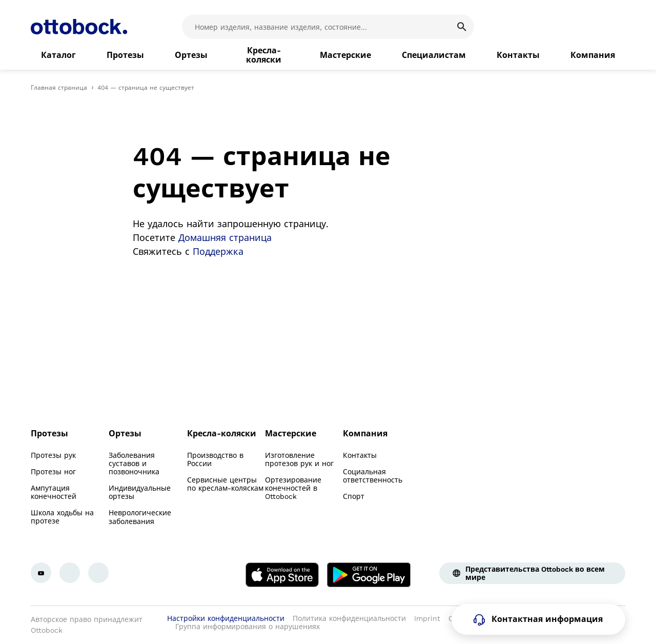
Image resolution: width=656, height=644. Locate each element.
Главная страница (59, 88)
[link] (58, 55)
